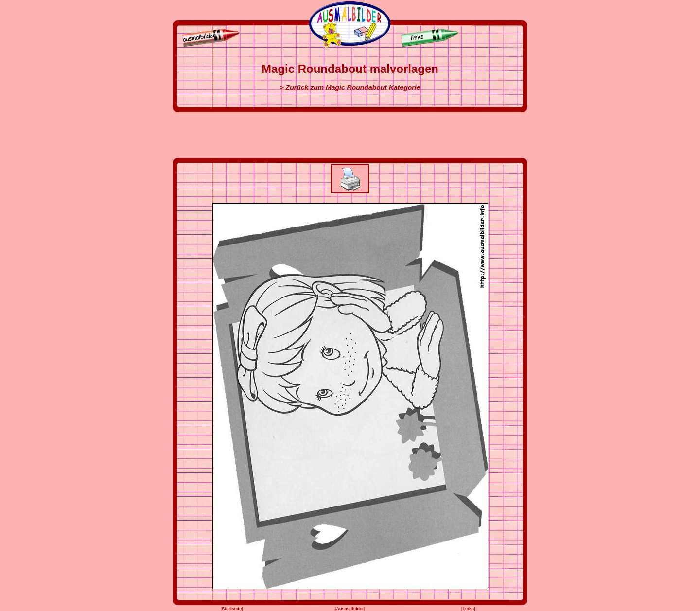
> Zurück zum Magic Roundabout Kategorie (350, 87)
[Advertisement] (350, 135)
